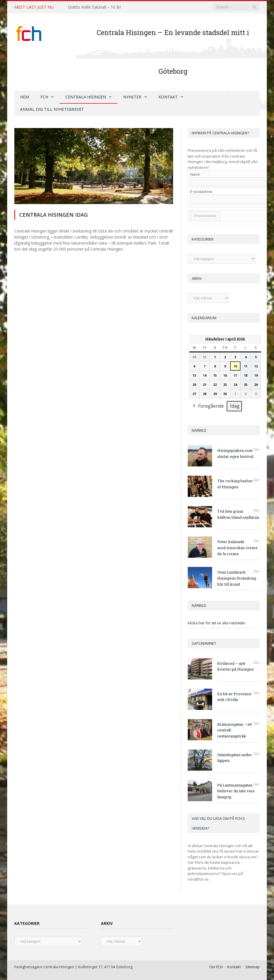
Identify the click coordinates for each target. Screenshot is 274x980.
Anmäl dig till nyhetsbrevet (52, 109)
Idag (235, 406)
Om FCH (216, 967)
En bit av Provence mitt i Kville (234, 697)
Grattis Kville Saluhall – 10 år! (94, 7)
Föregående (208, 406)
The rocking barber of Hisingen (235, 484)
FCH (44, 97)
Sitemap (253, 967)
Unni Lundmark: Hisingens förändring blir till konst (237, 578)
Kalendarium (204, 318)
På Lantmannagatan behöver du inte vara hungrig (236, 791)
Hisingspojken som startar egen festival (235, 453)
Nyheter (132, 97)
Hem (25, 97)
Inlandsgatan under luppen (235, 758)
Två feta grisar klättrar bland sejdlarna (238, 514)
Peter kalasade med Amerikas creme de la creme (237, 548)
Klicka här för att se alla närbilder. (217, 623)
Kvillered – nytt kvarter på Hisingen (235, 666)
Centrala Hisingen (86, 97)
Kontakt (168, 97)
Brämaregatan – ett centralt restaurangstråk (235, 730)
